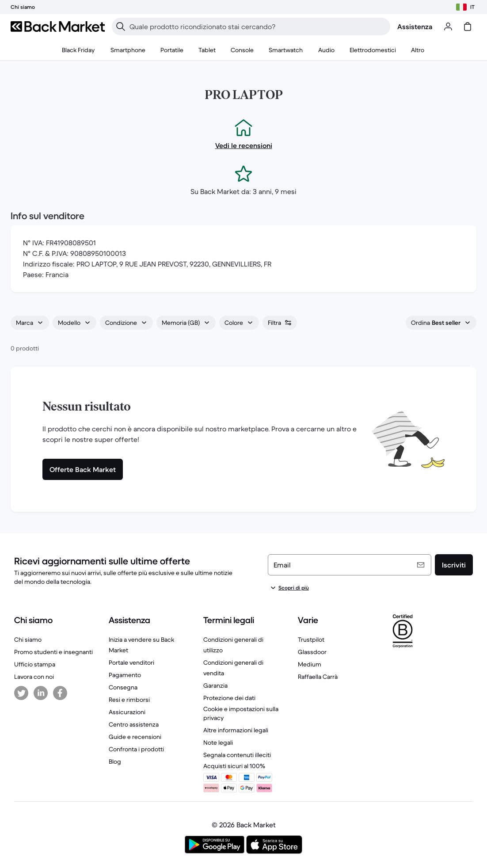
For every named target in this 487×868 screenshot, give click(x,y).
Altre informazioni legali (236, 730)
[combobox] (30, 323)
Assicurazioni (127, 712)
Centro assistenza (134, 724)
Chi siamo (28, 640)
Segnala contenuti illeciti (237, 755)
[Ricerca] (121, 27)
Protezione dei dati (229, 698)
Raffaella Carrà (318, 677)
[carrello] (468, 27)
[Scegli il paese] (465, 7)
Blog (115, 761)
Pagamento (125, 675)
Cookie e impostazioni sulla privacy (241, 713)
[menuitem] (128, 50)
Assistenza (415, 27)
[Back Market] (58, 27)
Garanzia (215, 685)
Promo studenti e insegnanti (53, 652)
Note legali (218, 742)
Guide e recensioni (135, 737)
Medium (310, 664)
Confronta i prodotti (136, 749)
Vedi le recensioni (244, 145)
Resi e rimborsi (129, 700)
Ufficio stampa (35, 664)
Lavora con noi (34, 677)
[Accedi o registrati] (448, 27)
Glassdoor (312, 652)
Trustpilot (311, 640)
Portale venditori (131, 662)
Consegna (123, 687)
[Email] (350, 565)
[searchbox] (258, 27)
